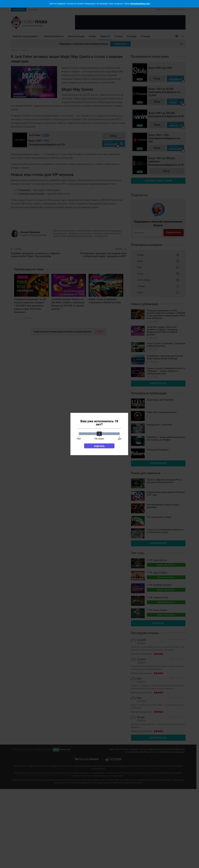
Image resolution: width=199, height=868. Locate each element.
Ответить (99, 446)
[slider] (99, 434)
